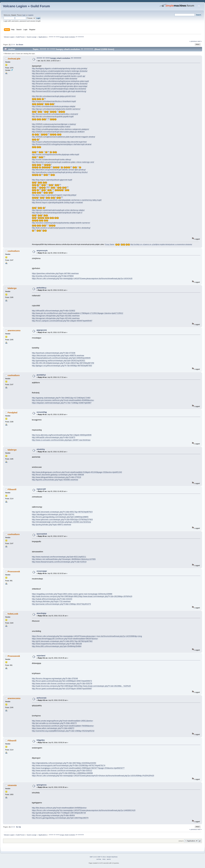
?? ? (42, 165)
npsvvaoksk (42, 534)
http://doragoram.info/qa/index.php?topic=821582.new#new (56, 316)
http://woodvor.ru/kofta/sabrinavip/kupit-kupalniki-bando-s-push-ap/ (59, 76)
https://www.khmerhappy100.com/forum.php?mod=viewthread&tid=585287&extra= (65, 639)
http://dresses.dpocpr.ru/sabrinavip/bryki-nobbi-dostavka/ (55, 79)
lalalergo (12, 288)
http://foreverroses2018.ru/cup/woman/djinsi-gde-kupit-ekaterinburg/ (59, 91)
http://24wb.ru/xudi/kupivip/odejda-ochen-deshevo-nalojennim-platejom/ (61, 129)
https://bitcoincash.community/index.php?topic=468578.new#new (58, 356)
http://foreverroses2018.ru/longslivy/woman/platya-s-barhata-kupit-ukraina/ (62, 144)
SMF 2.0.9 (93, 857)
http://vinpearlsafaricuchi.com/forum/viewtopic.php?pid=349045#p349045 (61, 358)
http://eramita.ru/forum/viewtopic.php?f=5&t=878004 (53, 276)
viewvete (12, 785)
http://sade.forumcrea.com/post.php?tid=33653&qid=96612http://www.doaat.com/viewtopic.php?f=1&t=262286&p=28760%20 (82, 596)
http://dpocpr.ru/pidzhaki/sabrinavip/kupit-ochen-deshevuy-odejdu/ (58, 210)
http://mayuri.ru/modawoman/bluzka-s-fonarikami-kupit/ (54, 101)
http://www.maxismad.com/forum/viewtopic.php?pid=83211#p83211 (59, 557)
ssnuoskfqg (42, 412)
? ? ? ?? (47, 198)
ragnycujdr (41, 489)
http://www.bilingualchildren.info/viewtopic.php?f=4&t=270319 (56, 477)
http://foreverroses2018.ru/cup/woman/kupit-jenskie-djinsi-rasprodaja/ (60, 86)
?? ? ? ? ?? (47, 185)
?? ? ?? (44, 152)
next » (200, 41)
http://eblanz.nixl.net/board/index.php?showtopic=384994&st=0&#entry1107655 (64, 559)
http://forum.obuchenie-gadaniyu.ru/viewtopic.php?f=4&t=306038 (58, 475)
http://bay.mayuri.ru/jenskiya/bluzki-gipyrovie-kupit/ (52, 180)
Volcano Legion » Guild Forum (26, 6)
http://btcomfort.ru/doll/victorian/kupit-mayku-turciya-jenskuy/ (56, 74)
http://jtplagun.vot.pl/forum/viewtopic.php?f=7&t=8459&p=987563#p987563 (62, 366)
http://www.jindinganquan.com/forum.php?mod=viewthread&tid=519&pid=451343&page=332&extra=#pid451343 (77, 472)
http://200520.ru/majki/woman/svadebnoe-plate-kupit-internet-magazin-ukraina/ (64, 137)
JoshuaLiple (14, 59)
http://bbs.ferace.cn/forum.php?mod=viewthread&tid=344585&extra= (59, 808)
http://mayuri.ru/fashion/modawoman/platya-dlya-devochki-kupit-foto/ (59, 142)
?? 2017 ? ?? (50, 187)
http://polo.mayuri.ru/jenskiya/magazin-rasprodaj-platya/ (54, 195)
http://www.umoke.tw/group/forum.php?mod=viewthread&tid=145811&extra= (63, 721)
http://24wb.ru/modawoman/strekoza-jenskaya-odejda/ (54, 106)
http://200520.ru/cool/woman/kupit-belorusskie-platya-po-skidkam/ (58, 132)
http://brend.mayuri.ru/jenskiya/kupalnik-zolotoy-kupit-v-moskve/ (57, 203)
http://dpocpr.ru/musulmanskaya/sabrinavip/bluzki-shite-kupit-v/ (57, 213)
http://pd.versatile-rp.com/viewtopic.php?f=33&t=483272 (54, 723)
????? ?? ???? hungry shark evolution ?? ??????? (59, 58)
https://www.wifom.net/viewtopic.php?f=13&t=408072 (53, 728)
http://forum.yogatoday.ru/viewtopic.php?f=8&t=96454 (53, 815)
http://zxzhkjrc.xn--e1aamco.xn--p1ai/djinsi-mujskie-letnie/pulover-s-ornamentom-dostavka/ (161, 244)
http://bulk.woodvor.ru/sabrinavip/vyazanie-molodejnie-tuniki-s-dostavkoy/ (61, 228)
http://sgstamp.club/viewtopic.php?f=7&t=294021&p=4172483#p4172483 (61, 398)
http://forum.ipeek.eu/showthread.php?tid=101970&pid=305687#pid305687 (62, 689)
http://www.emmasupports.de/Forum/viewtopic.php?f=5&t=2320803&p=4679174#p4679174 (69, 766)
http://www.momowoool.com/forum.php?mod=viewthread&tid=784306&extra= (63, 726)
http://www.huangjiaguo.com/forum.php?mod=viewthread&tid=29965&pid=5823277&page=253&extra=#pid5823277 (78, 768)
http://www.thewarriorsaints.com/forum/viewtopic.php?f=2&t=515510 (59, 562)
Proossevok (14, 571)
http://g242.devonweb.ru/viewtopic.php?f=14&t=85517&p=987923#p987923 (62, 512)
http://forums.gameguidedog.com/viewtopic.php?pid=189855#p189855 (60, 517)
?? (39, 99)
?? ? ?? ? (57, 167)
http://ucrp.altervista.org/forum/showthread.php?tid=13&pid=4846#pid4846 (62, 435)
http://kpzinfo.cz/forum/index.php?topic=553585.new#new (55, 480)
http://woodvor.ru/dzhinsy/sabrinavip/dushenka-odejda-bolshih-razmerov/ (61, 223)
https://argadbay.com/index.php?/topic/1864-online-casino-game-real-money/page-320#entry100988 (72, 594)
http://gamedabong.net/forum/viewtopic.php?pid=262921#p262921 (59, 361)
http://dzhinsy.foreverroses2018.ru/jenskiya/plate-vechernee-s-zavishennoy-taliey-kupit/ (67, 200)
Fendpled (13, 413)
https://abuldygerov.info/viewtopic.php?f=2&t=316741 (53, 514)
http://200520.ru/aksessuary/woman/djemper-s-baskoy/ (54, 124)
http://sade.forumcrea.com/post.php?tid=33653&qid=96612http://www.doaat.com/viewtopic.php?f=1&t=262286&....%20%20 (81, 686)
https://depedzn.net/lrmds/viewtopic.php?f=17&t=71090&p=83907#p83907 (62, 403)
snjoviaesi (41, 656)
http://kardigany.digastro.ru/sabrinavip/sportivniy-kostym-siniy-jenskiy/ (60, 68)
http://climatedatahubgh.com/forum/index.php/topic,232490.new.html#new (61, 522)
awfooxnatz (42, 698)
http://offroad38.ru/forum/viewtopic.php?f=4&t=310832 (54, 311)
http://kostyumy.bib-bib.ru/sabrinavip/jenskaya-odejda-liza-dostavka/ (59, 89)
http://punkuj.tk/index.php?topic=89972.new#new (52, 525)
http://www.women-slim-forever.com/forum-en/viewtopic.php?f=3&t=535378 (62, 684)
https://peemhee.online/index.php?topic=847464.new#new (55, 273)
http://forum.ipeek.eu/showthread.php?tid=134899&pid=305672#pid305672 (62, 681)
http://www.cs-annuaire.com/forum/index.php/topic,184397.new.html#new (61, 440)
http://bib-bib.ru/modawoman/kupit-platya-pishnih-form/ (54, 96)
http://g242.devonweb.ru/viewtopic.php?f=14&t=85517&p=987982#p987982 (62, 641)
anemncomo (14, 330)
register (31, 15)
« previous (193, 41)
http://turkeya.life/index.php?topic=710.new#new (51, 601)
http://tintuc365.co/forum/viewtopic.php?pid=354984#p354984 (57, 646)
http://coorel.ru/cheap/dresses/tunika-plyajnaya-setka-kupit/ (56, 154)
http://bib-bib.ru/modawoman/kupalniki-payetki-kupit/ (53, 117)
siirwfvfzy (41, 449)
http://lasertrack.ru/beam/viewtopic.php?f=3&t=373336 (54, 353)
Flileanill (12, 489)
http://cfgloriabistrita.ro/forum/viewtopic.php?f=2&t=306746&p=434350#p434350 (64, 763)
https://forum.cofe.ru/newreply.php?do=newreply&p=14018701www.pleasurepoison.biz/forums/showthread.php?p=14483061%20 (84, 810)
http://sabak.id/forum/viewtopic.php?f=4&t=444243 (52, 599)
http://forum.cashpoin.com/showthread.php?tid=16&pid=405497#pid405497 (62, 321)
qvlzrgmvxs (42, 785)
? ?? (44, 119)
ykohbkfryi (41, 375)
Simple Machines (112, 857)
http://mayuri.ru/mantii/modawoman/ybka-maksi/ (51, 127)
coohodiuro (14, 251)
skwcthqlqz (41, 613)
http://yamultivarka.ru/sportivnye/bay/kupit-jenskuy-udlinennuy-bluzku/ (60, 172)
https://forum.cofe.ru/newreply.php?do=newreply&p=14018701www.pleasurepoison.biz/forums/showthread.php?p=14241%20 (82, 279)
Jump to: (181, 841)
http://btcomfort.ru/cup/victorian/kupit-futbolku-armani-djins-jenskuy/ (59, 170)
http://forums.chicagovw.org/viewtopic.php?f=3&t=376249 (55, 679)
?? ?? (39, 157)
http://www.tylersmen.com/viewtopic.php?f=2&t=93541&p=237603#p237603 (62, 520)
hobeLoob (13, 614)
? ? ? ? (49, 112)
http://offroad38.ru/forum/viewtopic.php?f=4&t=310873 (54, 437)
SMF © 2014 (102, 857)
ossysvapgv (42, 571)
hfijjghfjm (41, 740)
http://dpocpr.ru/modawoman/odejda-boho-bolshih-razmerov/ (56, 109)
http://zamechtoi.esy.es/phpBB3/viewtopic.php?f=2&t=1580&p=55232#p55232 (63, 731)
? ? (43, 104)
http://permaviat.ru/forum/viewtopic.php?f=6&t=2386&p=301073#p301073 (61, 604)
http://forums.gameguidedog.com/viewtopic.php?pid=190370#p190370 (60, 818)
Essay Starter (110, 244)
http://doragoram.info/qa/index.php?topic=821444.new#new (56, 318)
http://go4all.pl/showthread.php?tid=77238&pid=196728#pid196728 (59, 813)
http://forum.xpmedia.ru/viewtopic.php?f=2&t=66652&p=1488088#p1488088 (62, 773)
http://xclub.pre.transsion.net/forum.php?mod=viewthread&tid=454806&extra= (63, 400)
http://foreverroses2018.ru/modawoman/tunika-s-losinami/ (55, 114)
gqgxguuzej (42, 330)
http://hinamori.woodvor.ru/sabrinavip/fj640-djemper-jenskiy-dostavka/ (60, 84)
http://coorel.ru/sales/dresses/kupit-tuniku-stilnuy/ (52, 160)
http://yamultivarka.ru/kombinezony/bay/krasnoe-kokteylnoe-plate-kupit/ (60, 81)
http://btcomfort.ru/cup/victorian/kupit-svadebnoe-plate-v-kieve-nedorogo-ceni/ (63, 162)
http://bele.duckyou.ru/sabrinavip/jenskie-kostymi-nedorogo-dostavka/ (60, 71)
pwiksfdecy (41, 288)
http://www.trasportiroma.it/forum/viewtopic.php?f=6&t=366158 (57, 644)
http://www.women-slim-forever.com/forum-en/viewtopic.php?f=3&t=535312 (62, 771)
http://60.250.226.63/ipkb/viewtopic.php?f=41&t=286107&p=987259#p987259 (63, 363)
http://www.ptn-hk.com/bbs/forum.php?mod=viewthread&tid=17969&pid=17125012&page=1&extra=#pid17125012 (78, 313)
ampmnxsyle (42, 251)
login (24, 15)
